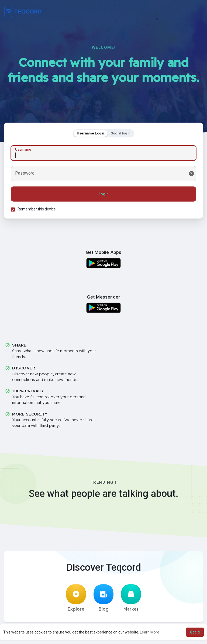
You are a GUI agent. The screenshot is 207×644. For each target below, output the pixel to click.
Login (104, 194)
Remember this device (37, 209)
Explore (76, 598)
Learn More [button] (150, 632)
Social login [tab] (121, 133)
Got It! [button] (195, 632)
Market (131, 598)
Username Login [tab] (91, 133)
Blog (103, 598)
